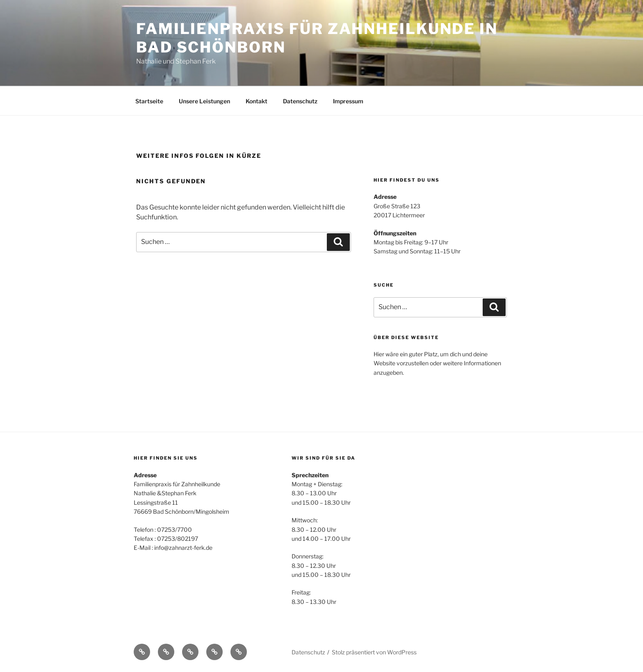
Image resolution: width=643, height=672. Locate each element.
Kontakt (257, 101)
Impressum (348, 101)
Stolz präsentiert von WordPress (374, 652)
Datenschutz (300, 101)
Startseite (149, 101)
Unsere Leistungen (204, 101)
